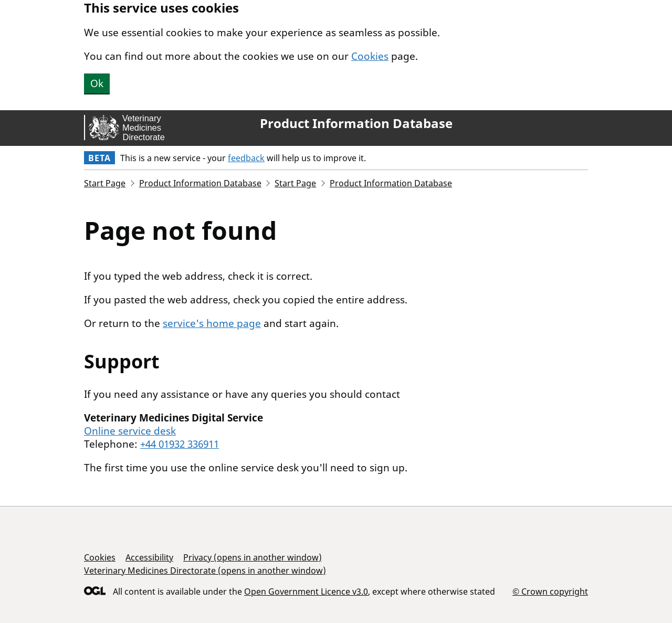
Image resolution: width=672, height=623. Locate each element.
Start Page (105, 183)
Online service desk (130, 431)
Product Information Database (356, 123)
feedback (246, 158)
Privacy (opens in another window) (253, 557)
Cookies (370, 56)
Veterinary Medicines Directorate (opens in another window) (205, 571)
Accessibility (149, 557)
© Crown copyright (550, 591)
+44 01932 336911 (180, 444)
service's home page (212, 323)
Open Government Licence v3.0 (306, 592)
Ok (97, 83)
